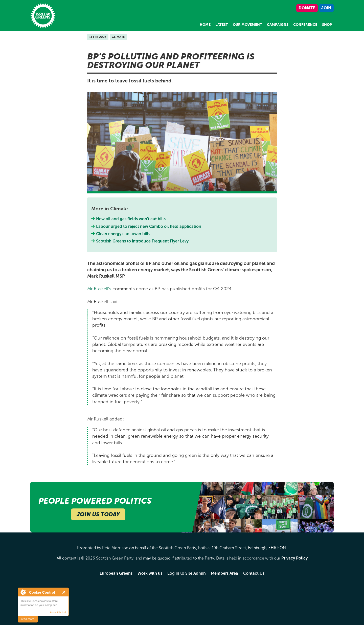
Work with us (150, 573)
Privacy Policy (294, 558)
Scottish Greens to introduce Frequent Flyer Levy (142, 241)
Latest (222, 25)
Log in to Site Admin (187, 573)
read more (28, 619)
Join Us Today (98, 514)
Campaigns (278, 25)
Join (326, 8)
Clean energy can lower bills (123, 234)
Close (64, 592)
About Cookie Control (23, 592)
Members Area (224, 573)
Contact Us (254, 573)
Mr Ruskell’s (99, 289)
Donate (307, 8)
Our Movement (247, 25)
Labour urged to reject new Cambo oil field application (149, 226)
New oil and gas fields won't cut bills (131, 219)
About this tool (58, 612)
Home (205, 25)
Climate (118, 37)
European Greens (116, 573)
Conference (305, 25)
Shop (327, 25)
